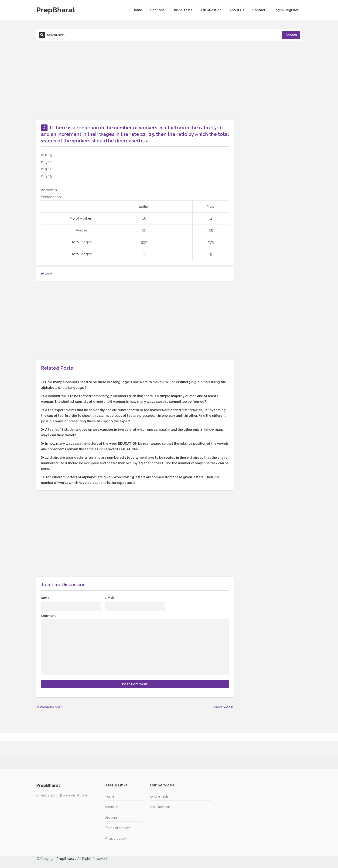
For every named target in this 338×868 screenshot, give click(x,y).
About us (112, 807)
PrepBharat (56, 10)
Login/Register (286, 10)
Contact (259, 10)
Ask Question (211, 10)
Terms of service (117, 828)
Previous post (49, 707)
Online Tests (182, 10)
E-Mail (110, 598)
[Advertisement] (169, 80)
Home (137, 10)
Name (46, 598)
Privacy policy (115, 838)
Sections (157, 10)
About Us (237, 10)
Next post (224, 707)
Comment (49, 616)
